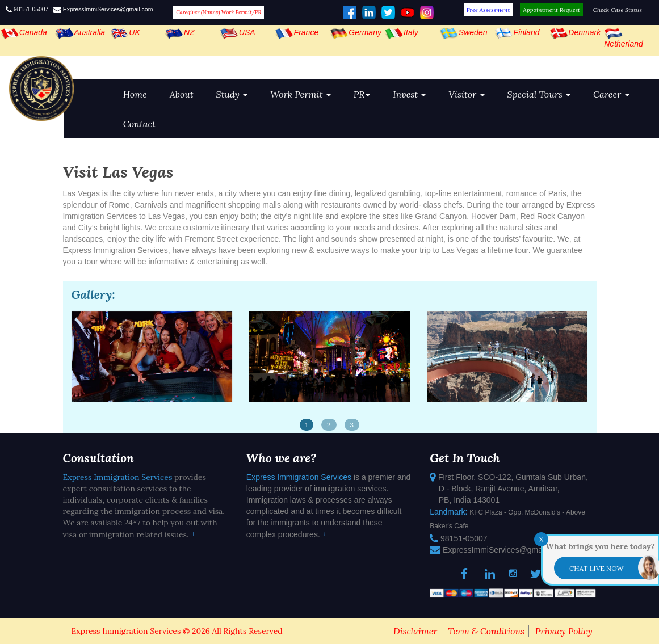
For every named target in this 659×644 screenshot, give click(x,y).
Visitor (466, 94)
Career (611, 94)
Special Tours (539, 94)
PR (362, 94)
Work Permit (300, 94)
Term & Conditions (486, 631)
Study (232, 94)
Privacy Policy (564, 631)
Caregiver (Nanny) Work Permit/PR (219, 12)
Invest (409, 94)
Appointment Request (551, 10)
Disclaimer (415, 631)
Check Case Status (618, 10)
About (182, 94)
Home (135, 94)
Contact (139, 124)
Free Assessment (488, 10)
